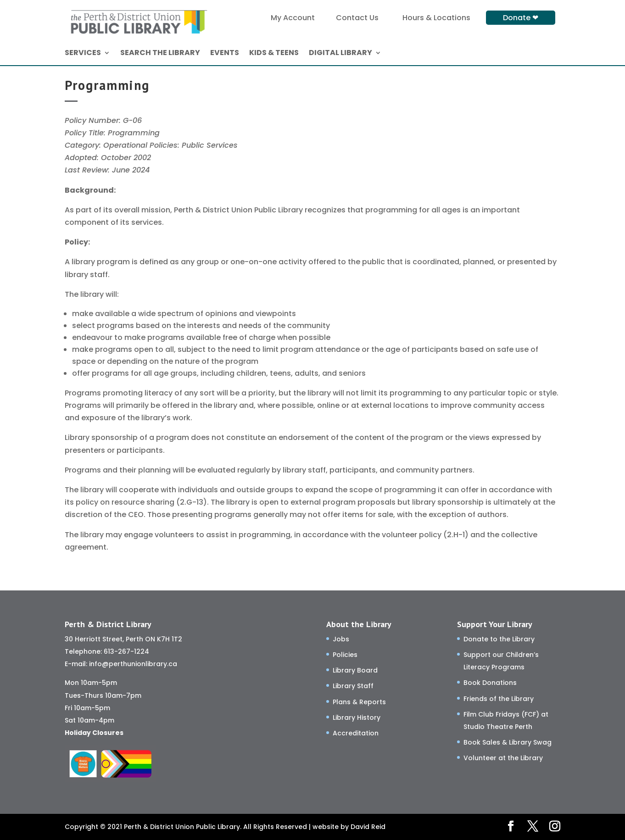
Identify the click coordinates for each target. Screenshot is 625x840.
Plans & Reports (359, 702)
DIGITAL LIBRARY (340, 54)
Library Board (355, 670)
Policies (345, 655)
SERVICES (83, 54)
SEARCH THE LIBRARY (160, 54)
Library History (357, 718)
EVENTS (225, 54)
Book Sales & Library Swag (508, 742)
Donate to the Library (499, 639)
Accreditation (356, 733)
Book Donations (490, 683)
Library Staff (353, 686)
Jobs (341, 639)
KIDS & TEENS (274, 54)
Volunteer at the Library (503, 758)
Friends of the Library (499, 699)
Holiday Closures (94, 733)
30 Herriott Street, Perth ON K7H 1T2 (123, 639)
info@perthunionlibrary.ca (133, 664)
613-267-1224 (126, 651)
